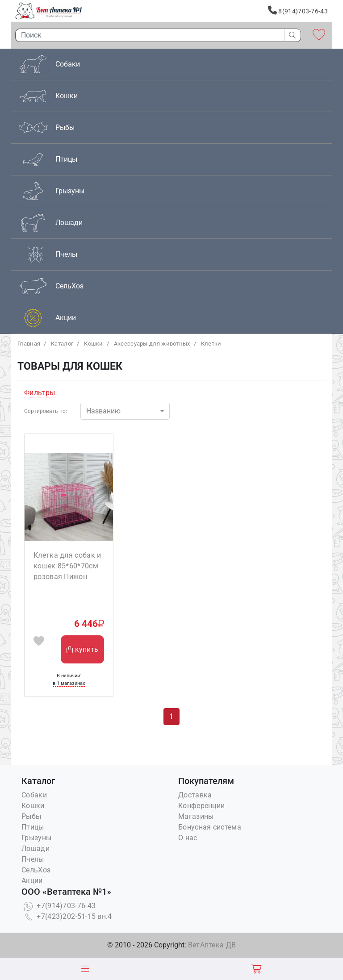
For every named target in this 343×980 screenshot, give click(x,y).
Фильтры (40, 393)
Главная (29, 344)
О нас (188, 838)
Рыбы (31, 816)
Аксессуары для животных (152, 344)
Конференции (201, 806)
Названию (103, 411)
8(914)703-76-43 (298, 10)
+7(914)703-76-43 (59, 906)
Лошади (36, 849)
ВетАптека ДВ (212, 945)
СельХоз (36, 870)
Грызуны (36, 838)
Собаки (34, 795)
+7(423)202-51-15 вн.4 (67, 916)
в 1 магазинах (69, 683)
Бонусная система (210, 827)
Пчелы (33, 859)
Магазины (196, 816)
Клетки (211, 344)
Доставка (195, 795)
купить (82, 649)
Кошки (94, 344)
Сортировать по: (46, 411)
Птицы (33, 827)
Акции (32, 881)
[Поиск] (147, 35)
